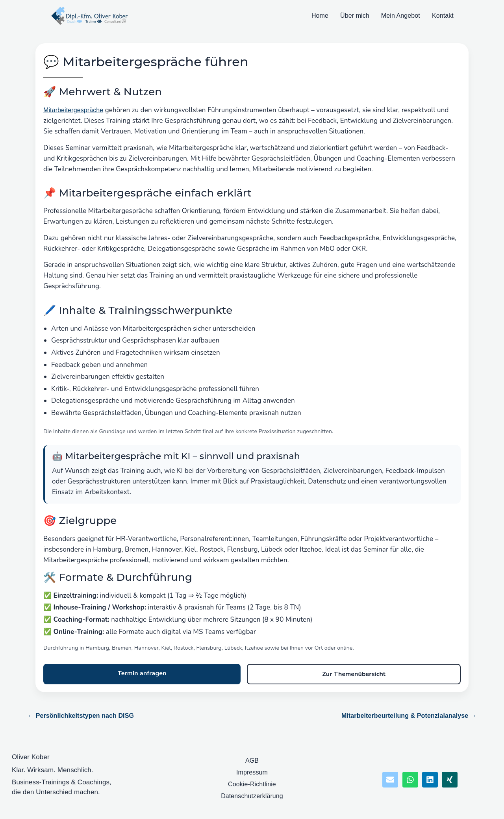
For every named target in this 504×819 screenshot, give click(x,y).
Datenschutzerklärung (252, 796)
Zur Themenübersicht (354, 674)
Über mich (355, 16)
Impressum (252, 772)
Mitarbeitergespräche (73, 110)
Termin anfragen (142, 673)
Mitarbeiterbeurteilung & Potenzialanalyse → (409, 716)
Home (320, 16)
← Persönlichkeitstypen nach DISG (81, 716)
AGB (252, 761)
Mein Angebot (401, 16)
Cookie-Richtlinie (252, 784)
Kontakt (443, 16)
